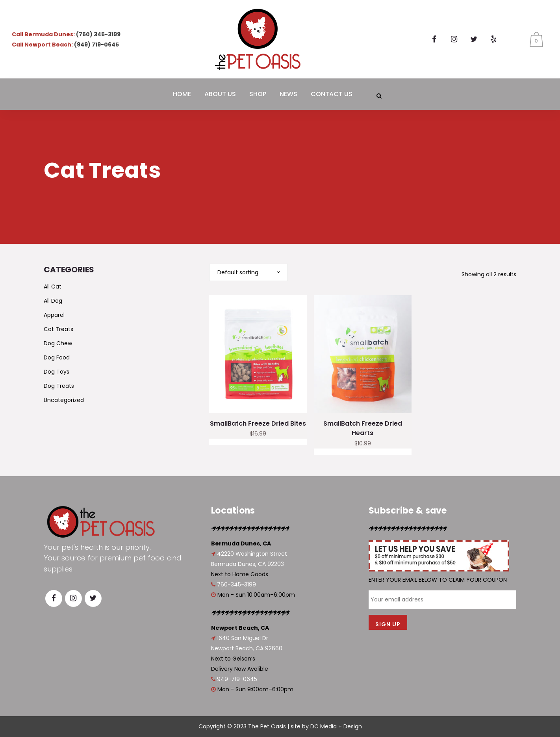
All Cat (53, 287)
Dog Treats (59, 386)
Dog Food (57, 357)
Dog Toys (57, 372)
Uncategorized (64, 400)
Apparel (54, 315)
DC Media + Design (336, 726)
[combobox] (248, 272)
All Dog (53, 301)
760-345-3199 (236, 584)
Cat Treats (58, 329)
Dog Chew (58, 343)
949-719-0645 (237, 679)
